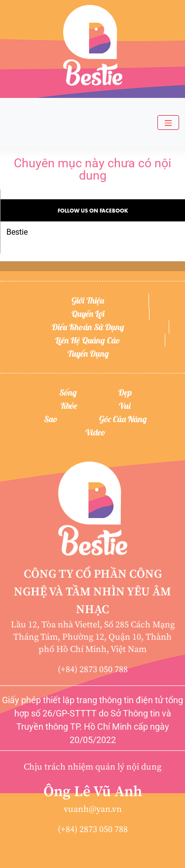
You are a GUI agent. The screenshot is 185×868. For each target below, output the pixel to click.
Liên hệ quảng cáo (88, 340)
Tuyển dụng (88, 354)
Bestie (17, 232)
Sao (51, 419)
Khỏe (69, 406)
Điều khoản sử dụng (88, 327)
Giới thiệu (88, 300)
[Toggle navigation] (168, 123)
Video (95, 432)
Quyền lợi (88, 314)
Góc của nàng (123, 419)
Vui (125, 406)
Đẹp (125, 392)
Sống (68, 392)
